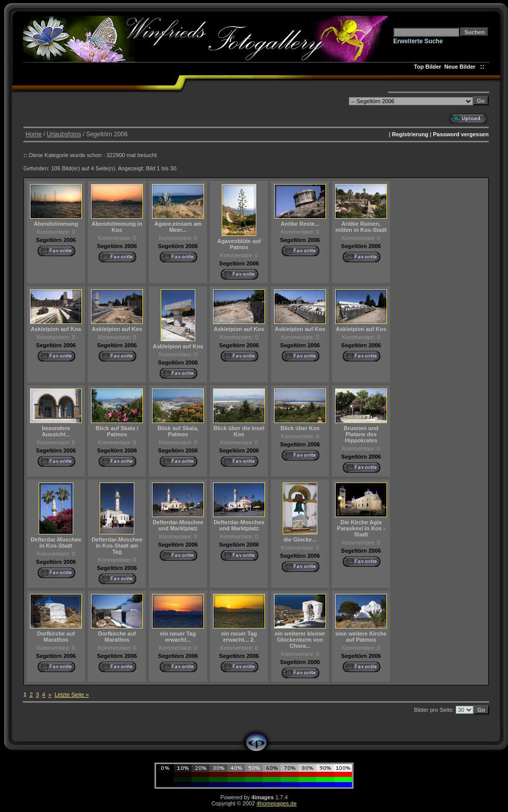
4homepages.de (276, 803)
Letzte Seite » (71, 695)
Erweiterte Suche (418, 41)
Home (34, 134)
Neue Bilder (461, 67)
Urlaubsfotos (64, 134)
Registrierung (410, 134)
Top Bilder (428, 67)
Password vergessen (460, 134)
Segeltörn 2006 (56, 240)
